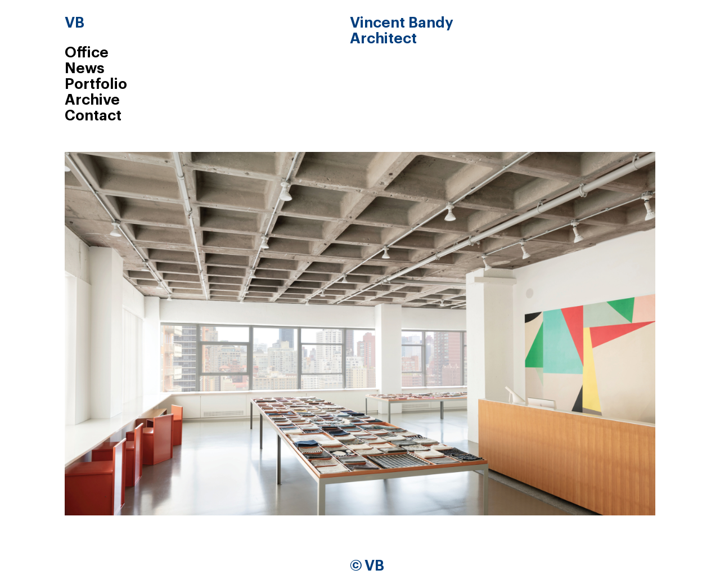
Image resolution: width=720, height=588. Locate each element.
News (85, 69)
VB (75, 23)
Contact (93, 116)
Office (87, 53)
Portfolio (96, 84)
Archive (92, 100)
